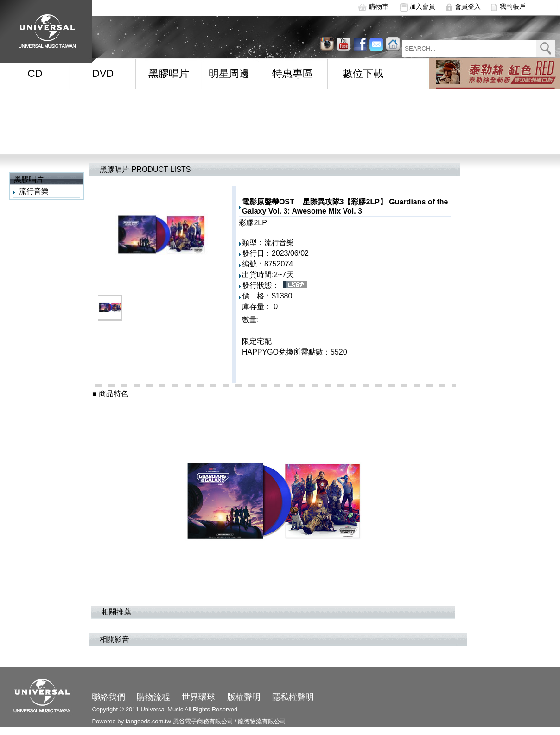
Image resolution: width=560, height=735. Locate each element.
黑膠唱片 (169, 73)
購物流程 (153, 697)
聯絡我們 (108, 697)
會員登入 (468, 6)
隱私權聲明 (293, 697)
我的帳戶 (513, 6)
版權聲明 (244, 697)
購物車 (379, 6)
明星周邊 (229, 73)
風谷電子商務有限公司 (203, 721)
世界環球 (198, 697)
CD (35, 73)
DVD (103, 73)
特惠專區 (293, 73)
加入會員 (422, 6)
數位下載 (363, 73)
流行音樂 (34, 191)
